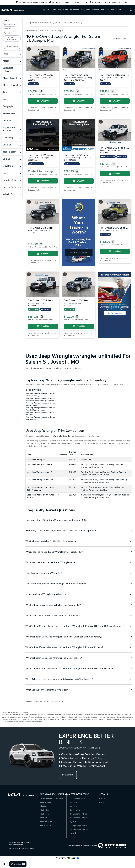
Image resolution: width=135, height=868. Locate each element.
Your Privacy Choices (67, 858)
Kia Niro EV (75, 810)
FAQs (22, 849)
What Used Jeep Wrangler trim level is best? (47, 690)
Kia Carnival (45, 802)
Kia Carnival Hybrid (78, 799)
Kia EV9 (73, 806)
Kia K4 (102, 799)
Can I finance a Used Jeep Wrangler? (44, 573)
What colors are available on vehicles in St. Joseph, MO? (53, 615)
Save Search (12, 46)
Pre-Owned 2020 (88, 300)
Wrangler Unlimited (11, 38)
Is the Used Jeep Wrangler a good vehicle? (46, 594)
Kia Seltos (44, 810)
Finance (96, 10)
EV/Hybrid (75, 10)
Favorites (18, 864)
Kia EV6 (73, 802)
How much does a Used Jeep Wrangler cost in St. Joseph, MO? (56, 520)
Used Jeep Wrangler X (37, 460)
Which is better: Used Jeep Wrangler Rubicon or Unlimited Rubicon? (59, 679)
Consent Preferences (5, 864)
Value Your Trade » (79, 252)
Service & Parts (108, 10)
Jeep (6, 29)
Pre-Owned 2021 (82, 75)
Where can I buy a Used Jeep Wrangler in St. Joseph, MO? (54, 552)
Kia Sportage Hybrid (79, 826)
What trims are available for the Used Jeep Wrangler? (52, 541)
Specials (47, 10)
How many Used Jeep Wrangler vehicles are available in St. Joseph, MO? (61, 530)
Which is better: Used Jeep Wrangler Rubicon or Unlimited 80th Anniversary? (64, 637)
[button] (41, 91)
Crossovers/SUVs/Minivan (52, 799)
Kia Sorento (45, 814)
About (119, 10)
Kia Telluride (46, 826)
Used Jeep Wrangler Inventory (58, 436)
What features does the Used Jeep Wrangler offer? (51, 562)
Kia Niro (44, 806)
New (54, 10)
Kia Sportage (46, 822)
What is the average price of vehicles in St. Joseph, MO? (53, 605)
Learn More (68, 775)
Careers (129, 2)
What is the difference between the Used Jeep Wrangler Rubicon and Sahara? (64, 647)
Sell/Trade (86, 10)
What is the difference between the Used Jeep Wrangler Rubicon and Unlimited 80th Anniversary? (74, 626)
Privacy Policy (14, 849)
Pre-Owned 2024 (46, 300)
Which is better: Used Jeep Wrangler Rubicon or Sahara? (54, 658)
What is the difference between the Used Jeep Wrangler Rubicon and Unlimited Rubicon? (70, 668)
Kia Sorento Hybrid (78, 814)
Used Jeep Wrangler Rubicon (40, 480)
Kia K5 (102, 802)
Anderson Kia (27, 842)
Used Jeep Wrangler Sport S (39, 472)
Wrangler (8, 33)
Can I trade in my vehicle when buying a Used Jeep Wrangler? (56, 584)
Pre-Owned (63, 10)
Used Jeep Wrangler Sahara (39, 465)
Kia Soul (44, 818)
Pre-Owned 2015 (52, 75)
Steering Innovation (90, 846)
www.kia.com (29, 849)
